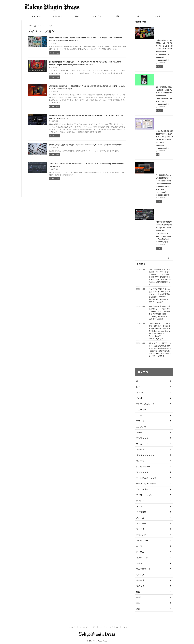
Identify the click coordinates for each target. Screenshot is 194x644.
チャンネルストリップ (145, 484)
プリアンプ (140, 540)
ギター (139, 438)
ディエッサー (141, 495)
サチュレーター (142, 449)
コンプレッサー (57, 16)
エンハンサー (141, 432)
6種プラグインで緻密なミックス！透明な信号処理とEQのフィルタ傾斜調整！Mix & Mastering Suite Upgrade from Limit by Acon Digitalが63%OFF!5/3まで (153, 243)
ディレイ (140, 506)
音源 (117, 16)
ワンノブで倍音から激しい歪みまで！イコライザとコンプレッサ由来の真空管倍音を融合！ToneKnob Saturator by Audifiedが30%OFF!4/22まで (153, 102)
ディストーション (143, 501)
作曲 (137, 16)
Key (138, 392)
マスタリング (141, 563)
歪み (77, 16)
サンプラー (141, 466)
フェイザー (141, 535)
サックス (140, 455)
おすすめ (140, 398)
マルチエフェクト (143, 575)
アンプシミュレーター (145, 410)
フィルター (141, 529)
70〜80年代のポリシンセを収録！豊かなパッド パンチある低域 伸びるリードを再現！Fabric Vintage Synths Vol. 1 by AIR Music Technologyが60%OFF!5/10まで (154, 196)
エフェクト (97, 16)
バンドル (140, 523)
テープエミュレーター (145, 489)
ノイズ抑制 (141, 518)
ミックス (140, 580)
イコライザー (37, 16)
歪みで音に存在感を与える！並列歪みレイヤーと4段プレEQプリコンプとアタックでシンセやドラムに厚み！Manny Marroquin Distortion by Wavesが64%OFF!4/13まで (90, 69)
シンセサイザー (142, 472)
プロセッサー (141, 546)
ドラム (139, 512)
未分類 (139, 603)
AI (137, 387)
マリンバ (140, 569)
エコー (139, 421)
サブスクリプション (144, 461)
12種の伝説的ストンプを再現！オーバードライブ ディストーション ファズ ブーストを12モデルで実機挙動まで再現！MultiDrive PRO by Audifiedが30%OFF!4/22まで (154, 56)
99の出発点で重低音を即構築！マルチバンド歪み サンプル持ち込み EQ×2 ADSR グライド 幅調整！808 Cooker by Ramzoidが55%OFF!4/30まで (154, 149)
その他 (158, 16)
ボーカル (140, 558)
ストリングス (141, 478)
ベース (139, 552)
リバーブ (140, 586)
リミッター (141, 592)
